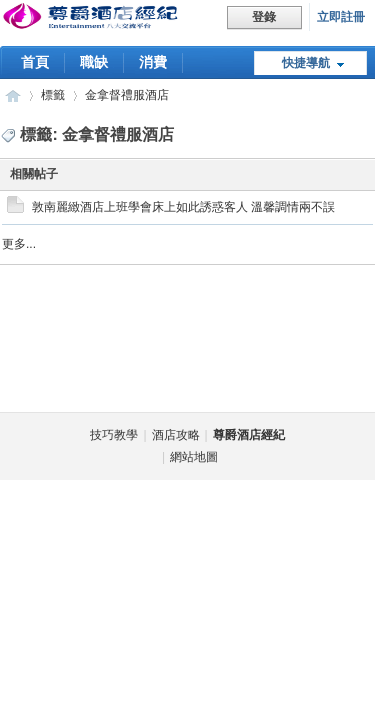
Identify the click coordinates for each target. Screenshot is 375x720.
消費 (153, 62)
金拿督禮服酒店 (127, 95)
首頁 (35, 62)
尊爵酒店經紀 (249, 435)
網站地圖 (194, 457)
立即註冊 (341, 17)
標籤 (53, 95)
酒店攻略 (176, 435)
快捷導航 (306, 63)
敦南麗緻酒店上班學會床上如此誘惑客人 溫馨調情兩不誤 (183, 207)
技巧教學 (114, 435)
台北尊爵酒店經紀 (13, 95)
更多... (19, 244)
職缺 (94, 62)
